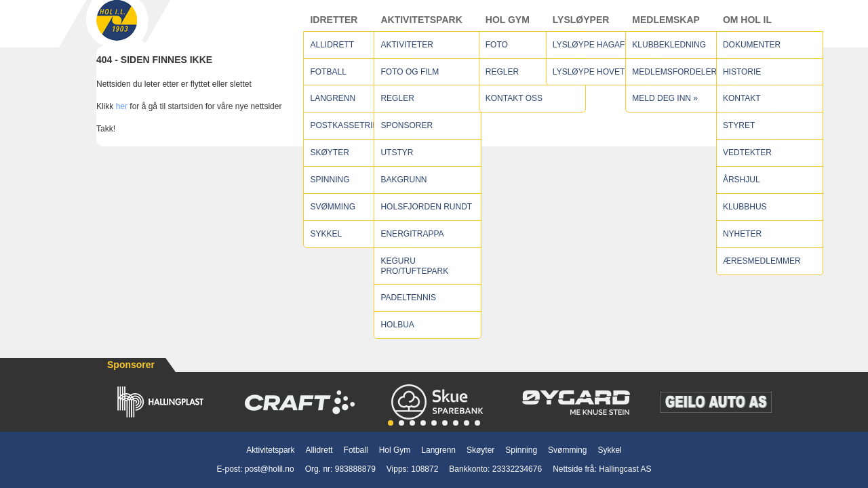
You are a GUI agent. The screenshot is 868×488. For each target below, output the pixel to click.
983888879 (355, 469)
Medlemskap (666, 26)
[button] (391, 423)
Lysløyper (581, 26)
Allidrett (319, 450)
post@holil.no (270, 469)
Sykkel (609, 450)
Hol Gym (508, 26)
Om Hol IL (747, 26)
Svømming (567, 450)
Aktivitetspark (421, 26)
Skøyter (480, 450)
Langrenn (438, 450)
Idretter (334, 26)
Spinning (521, 450)
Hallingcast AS (625, 469)
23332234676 (517, 469)
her (122, 120)
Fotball (356, 450)
